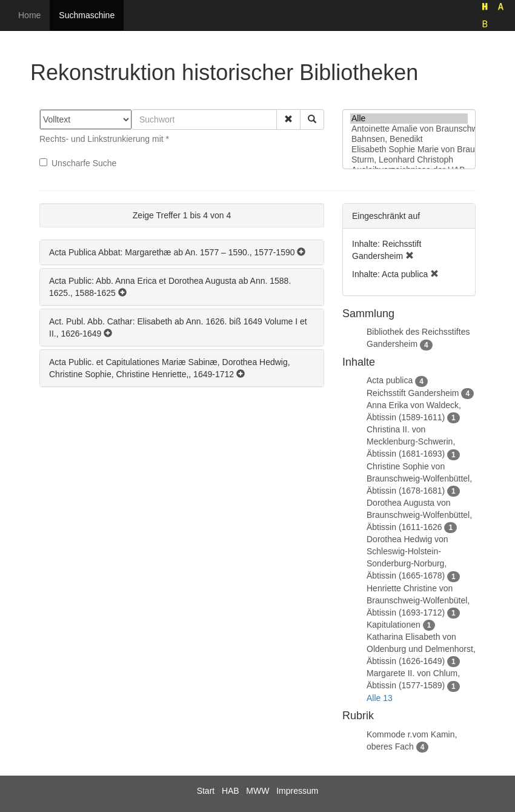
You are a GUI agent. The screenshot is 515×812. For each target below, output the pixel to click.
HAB (231, 791)
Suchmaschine (87, 15)
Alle (409, 119)
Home (29, 15)
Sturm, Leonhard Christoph (409, 160)
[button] (288, 119)
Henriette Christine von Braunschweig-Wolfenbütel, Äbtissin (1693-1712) (418, 600)
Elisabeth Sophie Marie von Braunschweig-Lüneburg (409, 149)
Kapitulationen (394, 625)
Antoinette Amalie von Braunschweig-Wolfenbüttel (409, 129)
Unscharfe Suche (78, 163)
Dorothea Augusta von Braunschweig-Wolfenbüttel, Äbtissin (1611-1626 (419, 515)
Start (206, 791)
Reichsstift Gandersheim (413, 393)
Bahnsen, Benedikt (409, 139)
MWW (257, 791)
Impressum (297, 791)
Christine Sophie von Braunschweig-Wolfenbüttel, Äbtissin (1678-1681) (419, 478)
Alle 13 (380, 698)
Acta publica (390, 380)
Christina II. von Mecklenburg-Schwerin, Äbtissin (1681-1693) (411, 441)
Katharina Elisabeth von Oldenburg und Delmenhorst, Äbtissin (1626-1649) (421, 649)
